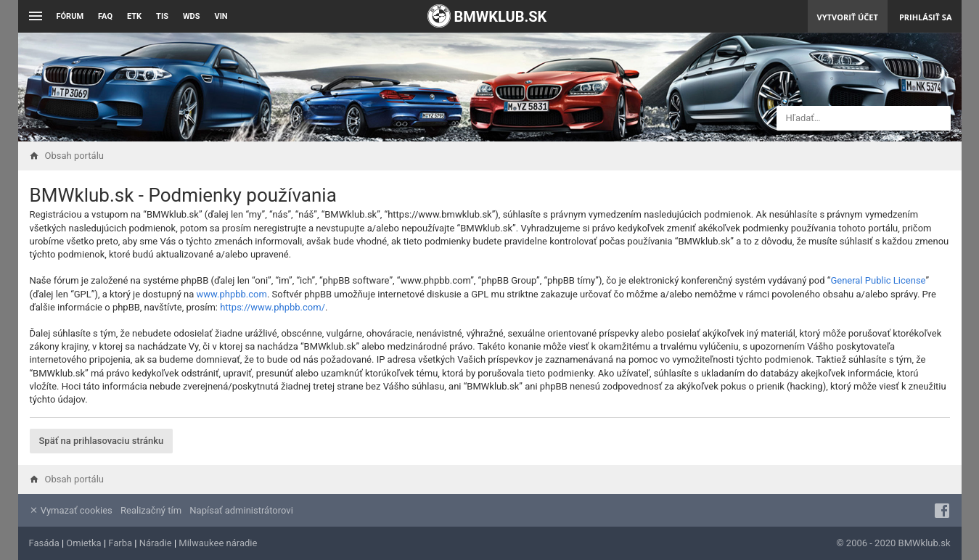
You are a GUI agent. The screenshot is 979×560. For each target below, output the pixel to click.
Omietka (83, 543)
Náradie (156, 543)
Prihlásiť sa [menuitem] (926, 17)
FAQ (105, 16)
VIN (221, 16)
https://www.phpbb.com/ (273, 307)
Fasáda (44, 543)
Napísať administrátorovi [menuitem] (241, 510)
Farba (120, 543)
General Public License (878, 280)
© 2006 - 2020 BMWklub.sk (893, 543)
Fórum (70, 16)
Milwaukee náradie (218, 543)
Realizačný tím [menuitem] (151, 510)
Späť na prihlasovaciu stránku (102, 441)
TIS (162, 16)
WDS (192, 16)
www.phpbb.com (232, 294)
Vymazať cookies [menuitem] (71, 510)
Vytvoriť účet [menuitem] (848, 17)
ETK (134, 16)
